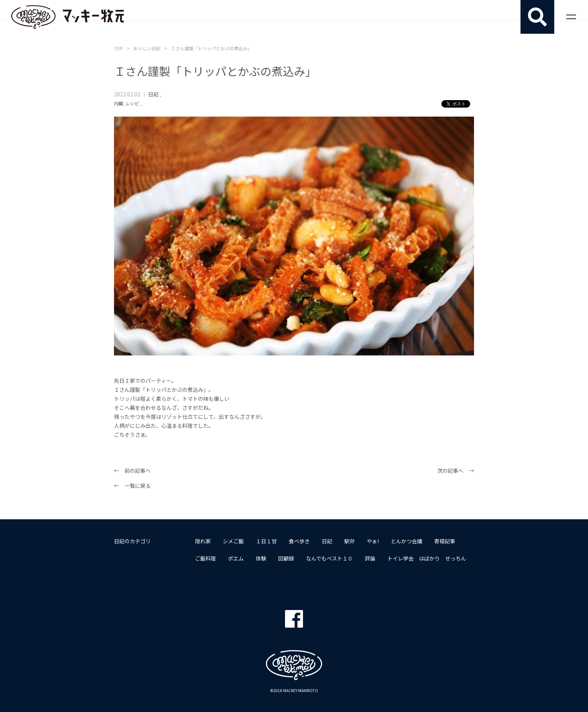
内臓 (118, 103)
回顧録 (286, 558)
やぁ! (373, 541)
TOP (118, 48)
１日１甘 (266, 541)
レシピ (132, 103)
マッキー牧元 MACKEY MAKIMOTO (67, 17)
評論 (370, 558)
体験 (261, 558)
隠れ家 (203, 541)
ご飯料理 (205, 558)
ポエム (236, 558)
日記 (153, 94)
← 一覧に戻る (132, 486)
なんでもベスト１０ (329, 558)
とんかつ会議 (406, 541)
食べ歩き (299, 541)
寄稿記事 (445, 541)
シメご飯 (233, 541)
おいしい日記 (147, 48)
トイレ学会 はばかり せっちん (427, 558)
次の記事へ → (456, 471)
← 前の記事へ (132, 471)
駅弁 (349, 541)
